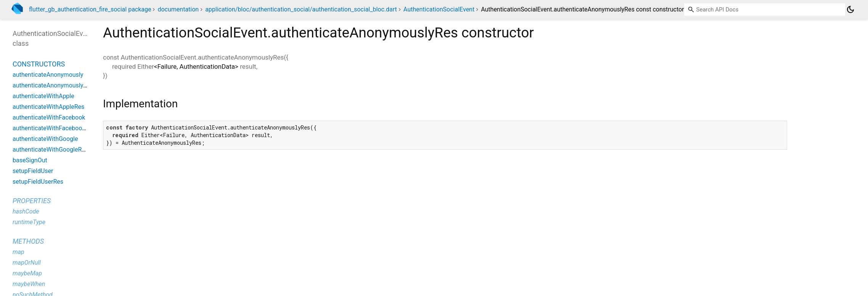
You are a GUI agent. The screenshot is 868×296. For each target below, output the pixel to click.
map (18, 252)
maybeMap (27, 273)
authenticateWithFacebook (49, 117)
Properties (32, 201)
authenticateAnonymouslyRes (53, 85)
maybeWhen (29, 284)
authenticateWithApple (43, 96)
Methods (28, 241)
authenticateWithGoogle (45, 139)
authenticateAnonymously (48, 75)
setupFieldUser (33, 171)
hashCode (26, 211)
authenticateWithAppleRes (48, 107)
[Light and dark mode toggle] (850, 10)
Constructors (39, 64)
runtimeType (29, 222)
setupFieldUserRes (38, 182)
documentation (178, 9)
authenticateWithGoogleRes (50, 150)
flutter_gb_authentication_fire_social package (90, 9)
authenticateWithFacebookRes (54, 128)
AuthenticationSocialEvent (439, 9)
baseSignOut (30, 160)
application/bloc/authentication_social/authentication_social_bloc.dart (301, 9)
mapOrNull (27, 263)
